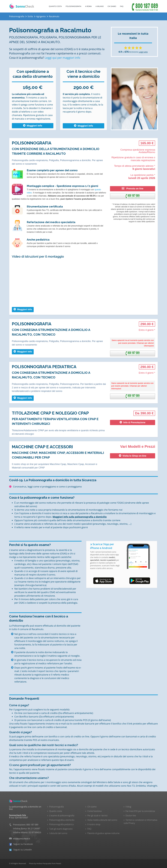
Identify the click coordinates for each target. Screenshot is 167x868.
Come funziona (94, 811)
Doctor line (131, 816)
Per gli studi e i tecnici (98, 816)
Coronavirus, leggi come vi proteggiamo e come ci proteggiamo (47, 487)
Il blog (128, 807)
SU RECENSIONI (128, 52)
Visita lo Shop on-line (133, 456)
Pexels (59, 863)
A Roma (88, 6)
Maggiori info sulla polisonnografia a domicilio (80, 517)
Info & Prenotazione (132, 422)
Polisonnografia (73, 6)
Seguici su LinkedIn (20, 850)
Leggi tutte (143, 52)
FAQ (122, 6)
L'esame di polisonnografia (62, 816)
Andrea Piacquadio (44, 863)
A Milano (100, 6)
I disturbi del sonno (58, 833)
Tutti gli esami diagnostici (61, 829)
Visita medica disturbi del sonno (102, 820)
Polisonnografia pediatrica (61, 824)
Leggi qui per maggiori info (62, 58)
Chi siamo (92, 807)
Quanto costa (55, 6)
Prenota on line (132, 189)
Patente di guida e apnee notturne (103, 833)
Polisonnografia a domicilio (62, 820)
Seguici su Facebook (21, 844)
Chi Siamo (112, 6)
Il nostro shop (94, 824)
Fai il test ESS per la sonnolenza (140, 811)
